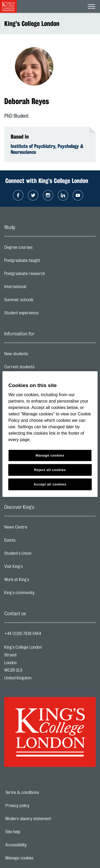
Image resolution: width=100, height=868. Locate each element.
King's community (41, 594)
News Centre (37, 529)
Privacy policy (36, 806)
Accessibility (34, 845)
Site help (31, 832)
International (36, 288)
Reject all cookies (50, 470)
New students (37, 355)
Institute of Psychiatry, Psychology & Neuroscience (47, 149)
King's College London (32, 24)
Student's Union (39, 555)
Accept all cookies (50, 484)
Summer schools (40, 301)
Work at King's (38, 581)
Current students (41, 368)
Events (31, 542)
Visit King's (35, 568)
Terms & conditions (41, 793)
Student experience (43, 314)
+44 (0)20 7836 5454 (23, 634)
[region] (50, 434)
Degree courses (40, 249)
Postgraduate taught (43, 262)
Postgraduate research (46, 275)
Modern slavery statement (47, 819)
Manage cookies (38, 858)
